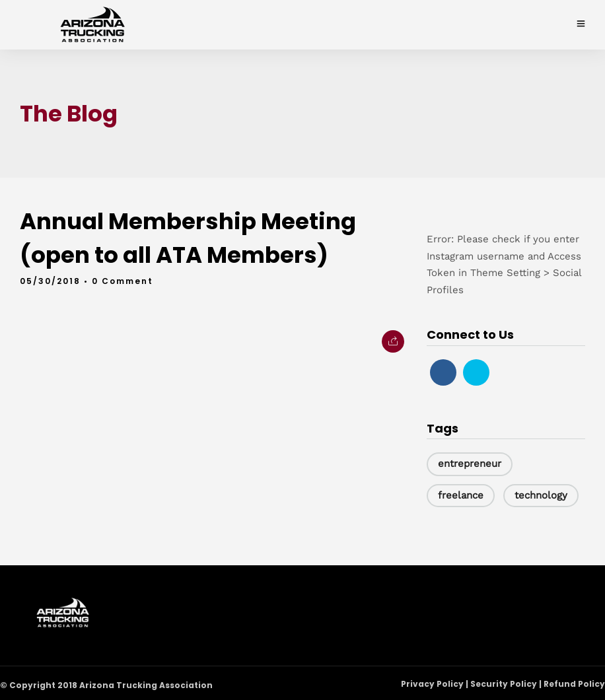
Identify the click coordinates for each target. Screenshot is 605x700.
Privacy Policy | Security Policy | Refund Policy (503, 683)
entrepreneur (470, 464)
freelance (461, 495)
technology (541, 495)
